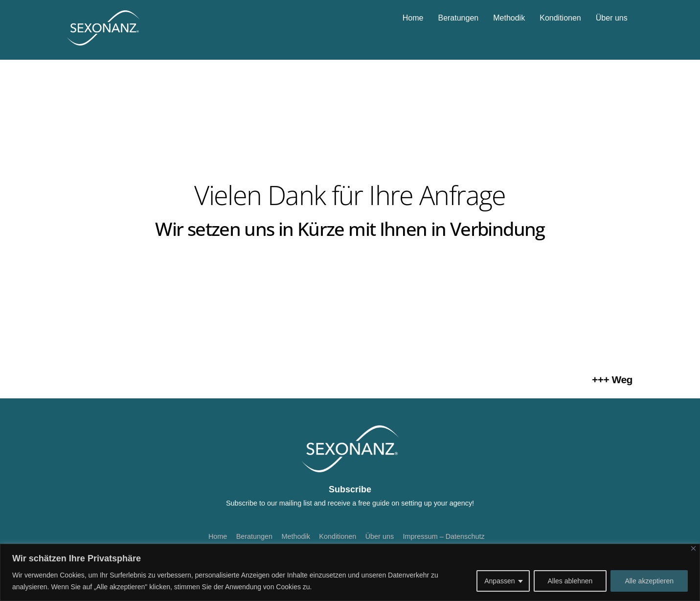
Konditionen (560, 18)
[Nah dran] (693, 548)
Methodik (509, 18)
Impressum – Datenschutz (444, 536)
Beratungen (458, 18)
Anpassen (499, 581)
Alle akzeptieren (649, 581)
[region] (350, 572)
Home (413, 18)
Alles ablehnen (570, 581)
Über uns (612, 18)
